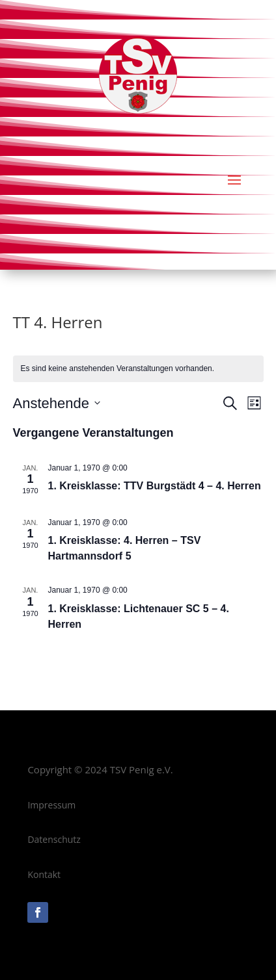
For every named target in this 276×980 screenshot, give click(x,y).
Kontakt (44, 874)
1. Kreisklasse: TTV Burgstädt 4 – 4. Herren (155, 486)
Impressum (51, 805)
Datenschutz (54, 839)
